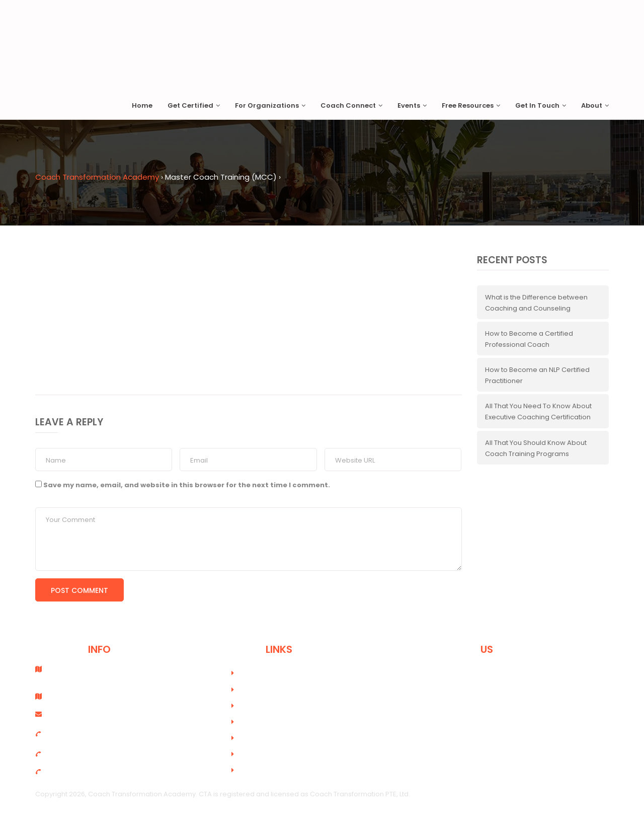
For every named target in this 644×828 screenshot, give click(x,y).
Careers (255, 722)
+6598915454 (64, 734)
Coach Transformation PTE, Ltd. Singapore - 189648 (89, 673)
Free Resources (471, 105)
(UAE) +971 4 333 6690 (77, 754)
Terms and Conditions (277, 738)
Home (142, 105)
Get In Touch (541, 105)
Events (412, 105)
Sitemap (255, 770)
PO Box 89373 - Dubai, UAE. (87, 696)
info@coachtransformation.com (96, 714)
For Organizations (270, 105)
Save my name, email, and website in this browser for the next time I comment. (187, 485)
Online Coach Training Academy (295, 690)
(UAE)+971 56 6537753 (77, 771)
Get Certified (194, 105)
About (595, 105)
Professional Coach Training (288, 673)
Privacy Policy (264, 754)
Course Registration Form (283, 706)
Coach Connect (351, 105)
